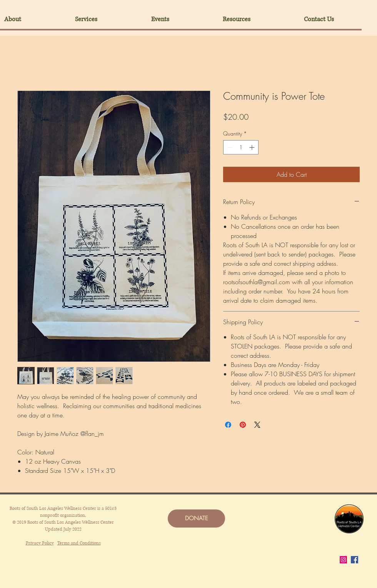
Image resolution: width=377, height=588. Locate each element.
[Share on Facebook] (228, 425)
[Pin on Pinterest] (243, 425)
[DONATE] (196, 518)
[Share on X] (257, 425)
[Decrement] (229, 147)
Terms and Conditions (79, 543)
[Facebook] (354, 560)
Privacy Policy (40, 543)
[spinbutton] (241, 147)
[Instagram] (343, 560)
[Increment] (253, 147)
